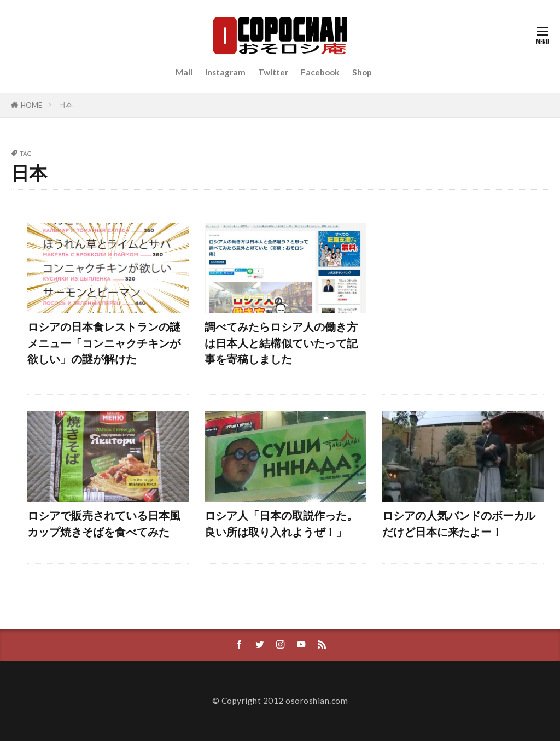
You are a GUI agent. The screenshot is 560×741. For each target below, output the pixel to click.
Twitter (273, 72)
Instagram (225, 72)
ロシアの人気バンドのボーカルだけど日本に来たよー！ (459, 523)
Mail (184, 72)
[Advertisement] (463, 300)
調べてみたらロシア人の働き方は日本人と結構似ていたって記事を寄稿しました (281, 343)
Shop (362, 72)
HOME (31, 105)
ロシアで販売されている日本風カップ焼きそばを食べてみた (104, 523)
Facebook (320, 72)
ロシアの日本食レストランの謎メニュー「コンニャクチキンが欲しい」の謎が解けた (104, 343)
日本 (66, 104)
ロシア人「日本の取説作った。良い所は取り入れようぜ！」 (281, 523)
